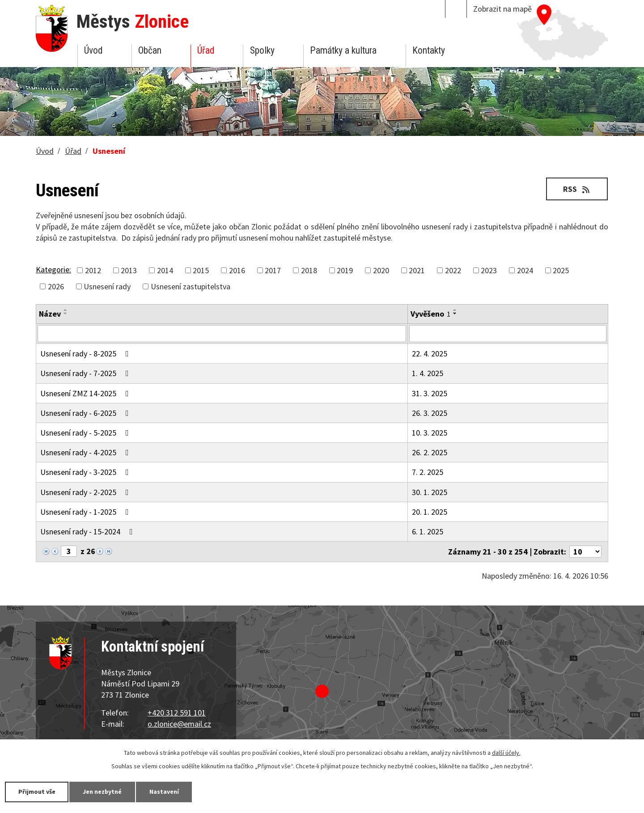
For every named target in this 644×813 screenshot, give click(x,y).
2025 (561, 270)
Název (50, 314)
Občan (150, 50)
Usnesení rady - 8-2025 (86, 354)
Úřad (206, 50)
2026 (56, 286)
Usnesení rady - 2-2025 (86, 492)
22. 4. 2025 (430, 354)
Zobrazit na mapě (502, 9)
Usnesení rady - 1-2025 (86, 512)
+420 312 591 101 (177, 713)
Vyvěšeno (430, 314)
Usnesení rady (107, 286)
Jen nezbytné (103, 792)
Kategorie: (53, 269)
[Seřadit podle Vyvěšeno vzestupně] (455, 310)
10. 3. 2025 (430, 433)
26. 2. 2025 (430, 452)
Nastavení (165, 792)
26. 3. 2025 (430, 413)
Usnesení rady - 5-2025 (86, 433)
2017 (273, 270)
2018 (309, 270)
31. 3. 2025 (430, 393)
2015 (201, 270)
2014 (165, 270)
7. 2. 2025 (428, 472)
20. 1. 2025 (430, 512)
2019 (345, 270)
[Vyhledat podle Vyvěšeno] (508, 334)
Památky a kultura (343, 50)
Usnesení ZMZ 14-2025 (86, 393)
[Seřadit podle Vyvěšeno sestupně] (455, 313)
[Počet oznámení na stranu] (585, 552)
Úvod (93, 50)
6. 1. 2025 (428, 531)
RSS (577, 189)
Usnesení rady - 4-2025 (86, 452)
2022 (453, 270)
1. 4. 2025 (428, 373)
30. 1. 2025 (430, 492)
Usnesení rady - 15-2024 (88, 531)
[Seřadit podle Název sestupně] (66, 313)
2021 (417, 270)
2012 (93, 270)
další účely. (506, 753)
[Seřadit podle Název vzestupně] (66, 310)
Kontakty (429, 50)
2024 (525, 270)
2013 (129, 270)
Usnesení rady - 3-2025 (86, 472)
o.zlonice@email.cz (179, 724)
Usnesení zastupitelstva (191, 286)
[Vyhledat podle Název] (222, 334)
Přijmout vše (37, 792)
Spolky (262, 50)
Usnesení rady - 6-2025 (86, 413)
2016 (237, 270)
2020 (381, 270)
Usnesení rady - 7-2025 (86, 373)
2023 (489, 270)
